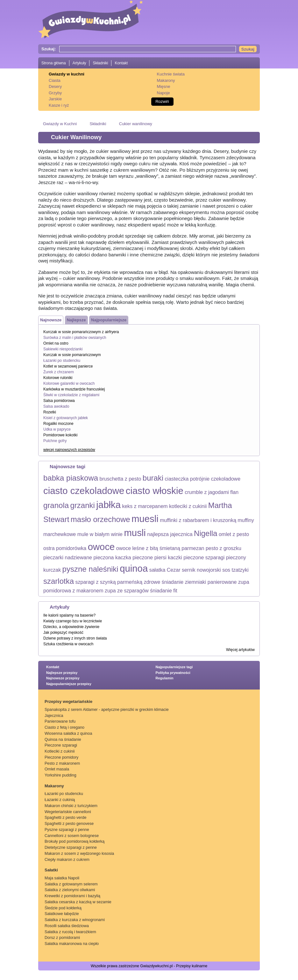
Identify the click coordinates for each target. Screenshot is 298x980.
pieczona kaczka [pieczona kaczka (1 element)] (112, 558)
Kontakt (121, 63)
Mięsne (164, 86)
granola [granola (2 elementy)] (56, 505)
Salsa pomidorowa (59, 401)
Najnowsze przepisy (63, 678)
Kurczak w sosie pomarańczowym (72, 355)
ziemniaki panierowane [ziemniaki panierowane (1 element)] (211, 582)
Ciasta (55, 80)
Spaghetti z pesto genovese (69, 824)
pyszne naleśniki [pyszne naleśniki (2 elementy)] (90, 569)
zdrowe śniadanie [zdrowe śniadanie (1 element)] (164, 582)
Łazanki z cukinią (60, 800)
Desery (55, 86)
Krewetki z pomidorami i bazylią (72, 896)
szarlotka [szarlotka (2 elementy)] (59, 581)
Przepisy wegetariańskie (68, 701)
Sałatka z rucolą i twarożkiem (70, 932)
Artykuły (79, 63)
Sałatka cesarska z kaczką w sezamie (78, 902)
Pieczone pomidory (61, 757)
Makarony (166, 80)
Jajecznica (54, 716)
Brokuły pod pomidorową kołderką (74, 841)
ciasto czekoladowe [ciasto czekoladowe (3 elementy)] (84, 491)
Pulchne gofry (55, 441)
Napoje (163, 93)
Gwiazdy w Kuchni (60, 124)
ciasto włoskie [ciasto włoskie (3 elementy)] (155, 491)
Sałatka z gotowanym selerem (71, 884)
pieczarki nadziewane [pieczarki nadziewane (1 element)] (68, 558)
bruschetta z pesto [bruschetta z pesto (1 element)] (121, 479)
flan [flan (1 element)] (234, 492)
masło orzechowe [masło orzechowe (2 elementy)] (100, 519)
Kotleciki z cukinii (60, 751)
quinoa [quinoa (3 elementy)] (134, 568)
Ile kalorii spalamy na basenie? (69, 615)
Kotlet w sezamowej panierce (68, 366)
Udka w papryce (57, 429)
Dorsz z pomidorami (62, 938)
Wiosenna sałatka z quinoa (68, 733)
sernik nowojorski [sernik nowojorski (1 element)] (201, 570)
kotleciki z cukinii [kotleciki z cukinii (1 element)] (188, 506)
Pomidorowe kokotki (60, 435)
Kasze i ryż (59, 105)
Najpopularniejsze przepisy (69, 684)
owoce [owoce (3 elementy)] (101, 547)
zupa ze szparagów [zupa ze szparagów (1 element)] (127, 591)
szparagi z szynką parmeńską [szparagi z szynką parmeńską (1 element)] (109, 582)
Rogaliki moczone (58, 424)
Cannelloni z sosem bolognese (72, 836)
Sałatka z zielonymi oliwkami (70, 890)
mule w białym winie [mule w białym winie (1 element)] (100, 534)
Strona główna (54, 63)
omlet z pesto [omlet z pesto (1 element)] (234, 534)
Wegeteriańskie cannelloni (68, 812)
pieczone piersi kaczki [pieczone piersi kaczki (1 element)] (157, 558)
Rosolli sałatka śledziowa (67, 926)
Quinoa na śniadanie (63, 740)
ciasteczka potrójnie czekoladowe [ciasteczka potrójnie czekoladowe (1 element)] (203, 479)
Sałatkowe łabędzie (62, 914)
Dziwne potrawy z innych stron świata (75, 638)
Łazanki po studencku (62, 361)
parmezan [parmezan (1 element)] (193, 548)
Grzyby (55, 93)
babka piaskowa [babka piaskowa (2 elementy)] (71, 478)
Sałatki (51, 870)
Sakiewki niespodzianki (63, 349)
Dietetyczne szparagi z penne (71, 848)
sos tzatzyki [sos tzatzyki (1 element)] (235, 570)
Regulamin (165, 678)
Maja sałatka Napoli (62, 878)
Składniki (100, 63)
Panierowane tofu (60, 721)
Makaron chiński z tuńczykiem (71, 806)
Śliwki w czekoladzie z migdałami (71, 395)
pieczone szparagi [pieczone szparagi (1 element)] (204, 558)
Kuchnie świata (171, 74)
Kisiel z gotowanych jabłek (66, 418)
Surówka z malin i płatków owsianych (75, 338)
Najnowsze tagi (67, 466)
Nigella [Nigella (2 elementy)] (206, 533)
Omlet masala (57, 769)
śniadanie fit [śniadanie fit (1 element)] (163, 591)
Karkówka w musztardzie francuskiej (74, 389)
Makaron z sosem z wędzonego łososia (79, 854)
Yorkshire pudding (60, 775)
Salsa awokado (56, 406)
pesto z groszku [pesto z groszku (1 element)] (223, 548)
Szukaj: (49, 49)
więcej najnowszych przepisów (69, 450)
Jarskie (55, 99)
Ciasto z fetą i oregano (64, 727)
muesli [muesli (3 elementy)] (145, 519)
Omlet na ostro (56, 343)
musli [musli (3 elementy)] (135, 533)
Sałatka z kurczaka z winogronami (75, 920)
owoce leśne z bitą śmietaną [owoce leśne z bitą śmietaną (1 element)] (148, 548)
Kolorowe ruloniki (58, 378)
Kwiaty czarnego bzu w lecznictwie (73, 621)
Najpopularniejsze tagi (174, 667)
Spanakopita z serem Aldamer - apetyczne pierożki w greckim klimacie (107, 710)
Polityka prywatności (173, 673)
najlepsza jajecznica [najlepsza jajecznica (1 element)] (170, 534)
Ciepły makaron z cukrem (67, 860)
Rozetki (50, 412)
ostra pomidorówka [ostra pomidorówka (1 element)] (65, 548)
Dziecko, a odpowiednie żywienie (71, 627)
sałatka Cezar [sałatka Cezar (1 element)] (165, 570)
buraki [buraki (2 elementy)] (153, 478)
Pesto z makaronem (62, 763)
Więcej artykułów (240, 650)
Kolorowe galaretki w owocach (69, 383)
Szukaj (248, 49)
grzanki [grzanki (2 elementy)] (83, 505)
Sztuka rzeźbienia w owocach (68, 644)
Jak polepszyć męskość (63, 633)
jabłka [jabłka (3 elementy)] (108, 505)
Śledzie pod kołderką (63, 908)
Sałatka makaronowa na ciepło (72, 944)
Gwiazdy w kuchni (67, 74)
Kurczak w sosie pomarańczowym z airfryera (81, 332)
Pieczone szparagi (61, 745)
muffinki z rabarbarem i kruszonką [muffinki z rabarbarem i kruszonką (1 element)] (198, 520)
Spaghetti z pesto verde (65, 818)
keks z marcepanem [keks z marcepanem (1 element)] (145, 506)
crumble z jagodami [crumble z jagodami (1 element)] (207, 492)
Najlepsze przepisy (62, 673)
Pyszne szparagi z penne (67, 830)
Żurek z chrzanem (59, 372)
